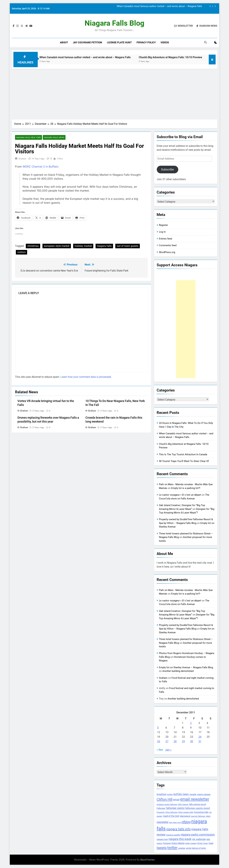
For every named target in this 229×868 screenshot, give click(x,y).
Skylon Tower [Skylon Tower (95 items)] (203, 843)
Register (163, 225)
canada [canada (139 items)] (193, 794)
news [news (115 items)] (208, 816)
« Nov (160, 750)
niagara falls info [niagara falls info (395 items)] (178, 829)
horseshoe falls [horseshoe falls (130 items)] (201, 812)
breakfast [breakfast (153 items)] (162, 794)
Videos (165, 43)
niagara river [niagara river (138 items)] (162, 839)
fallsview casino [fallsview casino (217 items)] (175, 808)
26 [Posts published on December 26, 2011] (159, 741)
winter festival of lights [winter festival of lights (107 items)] (196, 848)
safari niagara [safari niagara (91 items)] (191, 843)
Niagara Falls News (54, 137)
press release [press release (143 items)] (178, 843)
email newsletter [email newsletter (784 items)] (195, 799)
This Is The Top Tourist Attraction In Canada (183, 454)
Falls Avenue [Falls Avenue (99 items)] (183, 804)
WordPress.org (167, 252)
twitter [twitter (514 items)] (172, 848)
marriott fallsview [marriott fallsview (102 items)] (198, 816)
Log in (162, 232)
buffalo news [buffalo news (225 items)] (181, 794)
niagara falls (104, 246)
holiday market (83, 246)
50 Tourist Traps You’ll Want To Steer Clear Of (184, 461)
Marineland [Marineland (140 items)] (185, 816)
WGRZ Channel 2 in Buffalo (40, 167)
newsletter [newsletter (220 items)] (163, 822)
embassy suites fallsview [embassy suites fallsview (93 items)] (167, 804)
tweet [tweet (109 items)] (211, 843)
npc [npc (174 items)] (208, 839)
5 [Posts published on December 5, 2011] (158, 728)
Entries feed (165, 239)
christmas (33, 246)
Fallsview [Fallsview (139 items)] (161, 808)
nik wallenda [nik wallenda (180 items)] (199, 839)
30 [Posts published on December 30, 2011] (192, 741)
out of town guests (128, 246)
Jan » (168, 750)
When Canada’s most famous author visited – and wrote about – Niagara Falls (159, 6)
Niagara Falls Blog (114, 23)
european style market (57, 246)
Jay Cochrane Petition (87, 43)
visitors (21, 252)
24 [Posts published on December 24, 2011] (200, 737)
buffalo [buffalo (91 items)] (170, 795)
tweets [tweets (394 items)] (162, 848)
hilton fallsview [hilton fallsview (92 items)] (171, 812)
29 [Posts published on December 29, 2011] (183, 741)
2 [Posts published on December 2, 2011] (191, 723)
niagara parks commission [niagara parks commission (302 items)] (198, 835)
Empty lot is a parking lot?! (186, 488)
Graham (22, 159)
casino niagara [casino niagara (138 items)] (204, 794)
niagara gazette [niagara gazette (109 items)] (173, 835)
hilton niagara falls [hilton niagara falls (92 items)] (186, 812)
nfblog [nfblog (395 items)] (186, 822)
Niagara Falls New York (29, 137)
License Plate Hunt (119, 43)
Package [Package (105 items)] (167, 843)
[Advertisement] (114, 93)
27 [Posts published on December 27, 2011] (167, 741)
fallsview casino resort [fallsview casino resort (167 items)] (198, 808)
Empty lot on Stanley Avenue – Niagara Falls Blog (186, 667)
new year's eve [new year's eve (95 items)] (175, 822)
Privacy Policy (146, 43)
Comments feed (168, 245)
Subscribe (168, 169)
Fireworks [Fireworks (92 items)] (161, 812)
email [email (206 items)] (176, 800)
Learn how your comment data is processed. (86, 377)
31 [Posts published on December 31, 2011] (200, 741)
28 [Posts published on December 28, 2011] (175, 741)
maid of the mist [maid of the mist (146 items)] (171, 816)
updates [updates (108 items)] (182, 848)
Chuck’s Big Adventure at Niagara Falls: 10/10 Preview (188, 57)
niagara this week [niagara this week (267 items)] (180, 839)
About (64, 43)
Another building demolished (178, 671)
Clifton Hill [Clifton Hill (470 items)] (165, 799)
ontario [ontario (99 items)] (159, 843)
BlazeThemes (147, 860)
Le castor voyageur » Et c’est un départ (180, 495)
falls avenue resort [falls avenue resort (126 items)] (197, 804)
